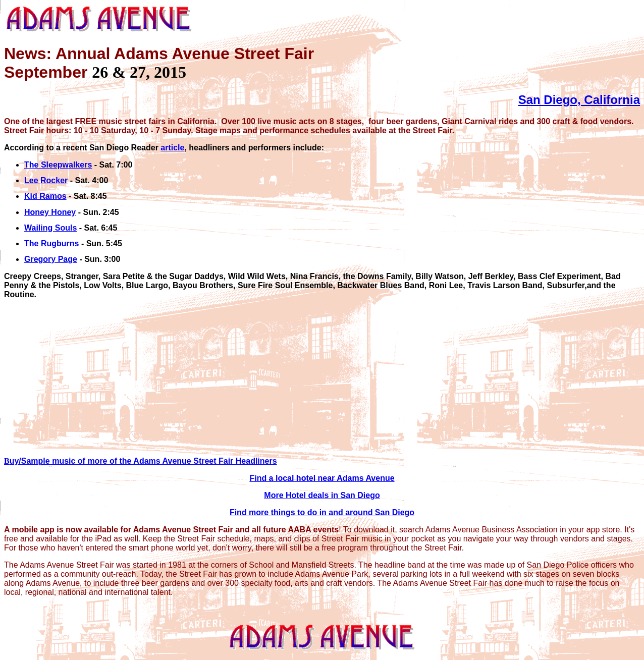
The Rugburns (51, 243)
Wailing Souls (50, 228)
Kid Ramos (45, 196)
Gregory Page (51, 259)
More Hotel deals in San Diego (322, 495)
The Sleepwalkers (58, 165)
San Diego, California (579, 100)
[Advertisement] (307, 378)
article (172, 148)
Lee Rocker (46, 180)
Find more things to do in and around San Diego (322, 512)
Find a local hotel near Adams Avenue (322, 478)
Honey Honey (50, 212)
